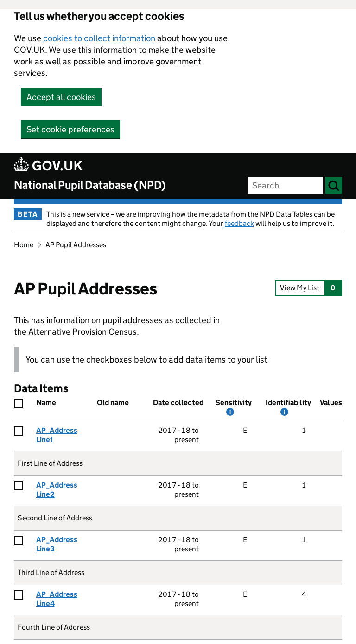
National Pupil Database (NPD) (90, 185)
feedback (239, 223)
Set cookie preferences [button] (70, 129)
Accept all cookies (61, 97)
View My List (308, 288)
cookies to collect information (99, 38)
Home (24, 245)
